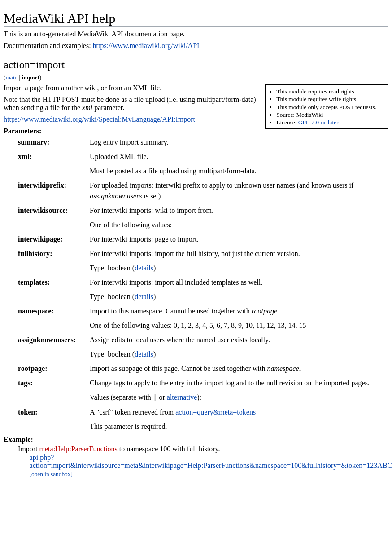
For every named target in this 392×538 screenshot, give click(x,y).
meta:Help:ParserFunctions (78, 449)
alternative (182, 398)
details (144, 268)
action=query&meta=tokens (216, 412)
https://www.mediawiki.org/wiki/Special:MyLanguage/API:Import (99, 119)
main (11, 77)
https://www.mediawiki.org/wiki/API (146, 46)
